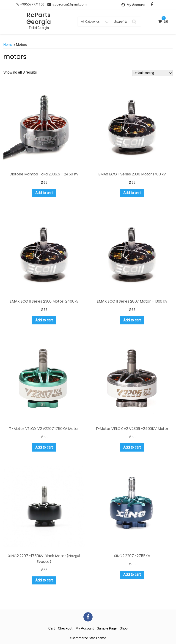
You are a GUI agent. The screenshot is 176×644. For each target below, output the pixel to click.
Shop (124, 628)
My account (85, 628)
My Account (136, 5)
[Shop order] (152, 73)
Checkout (65, 628)
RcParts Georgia (39, 19)
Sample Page (107, 628)
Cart (52, 628)
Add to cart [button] (44, 193)
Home (8, 45)
